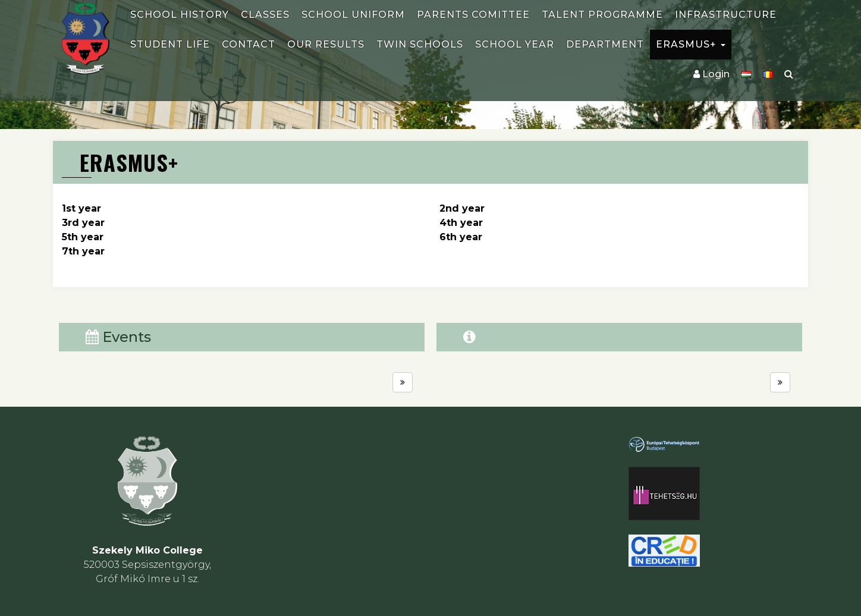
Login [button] (711, 74)
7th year (83, 251)
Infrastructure (726, 15)
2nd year (462, 208)
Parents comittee (473, 15)
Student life (170, 44)
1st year (81, 208)
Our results (326, 44)
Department (605, 44)
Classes (265, 15)
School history (180, 15)
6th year (461, 237)
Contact (249, 44)
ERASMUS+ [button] (691, 44)
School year (515, 44)
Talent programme (602, 15)
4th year (461, 223)
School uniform (353, 15)
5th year (83, 237)
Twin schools (420, 44)
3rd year (83, 223)
